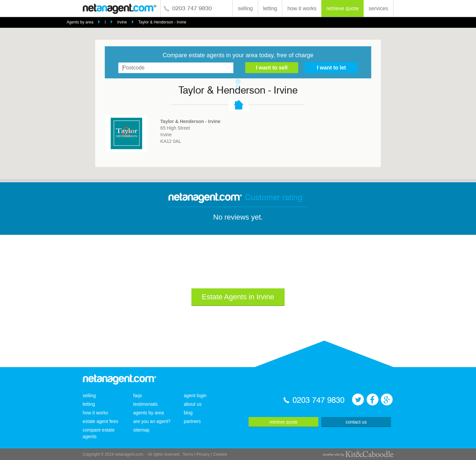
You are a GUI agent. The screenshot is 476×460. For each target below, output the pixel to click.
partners (192, 421)
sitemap (141, 430)
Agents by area (80, 22)
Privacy (203, 454)
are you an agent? (152, 421)
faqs (138, 396)
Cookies (220, 454)
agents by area (149, 413)
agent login (195, 396)
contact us (356, 422)
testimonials (145, 404)
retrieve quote (342, 8)
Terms (188, 454)
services (378, 8)
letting (270, 8)
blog (188, 413)
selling (245, 8)
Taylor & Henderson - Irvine (162, 22)
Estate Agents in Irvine (238, 297)
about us (193, 404)
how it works (302, 8)
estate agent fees (100, 421)
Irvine (122, 22)
